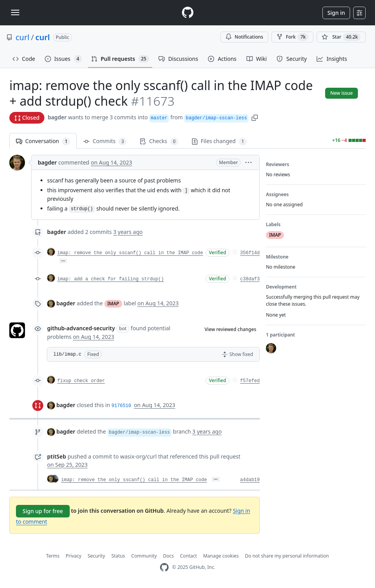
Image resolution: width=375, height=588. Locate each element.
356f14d (250, 253)
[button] (255, 117)
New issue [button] (342, 93)
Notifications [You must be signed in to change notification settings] (244, 37)
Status (118, 556)
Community (144, 556)
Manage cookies (221, 556)
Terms (53, 556)
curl (22, 37)
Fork (292, 37)
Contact (188, 556)
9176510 (121, 406)
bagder (57, 117)
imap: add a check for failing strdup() (111, 279)
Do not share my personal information (287, 556)
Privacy (74, 556)
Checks (159, 141)
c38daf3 (250, 279)
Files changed (219, 141)
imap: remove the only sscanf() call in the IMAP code (130, 253)
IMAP (113, 304)
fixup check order (81, 381)
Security (96, 556)
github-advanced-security (81, 328)
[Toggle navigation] (15, 12)
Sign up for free (43, 511)
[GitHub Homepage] (164, 568)
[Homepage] (188, 13)
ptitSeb (57, 456)
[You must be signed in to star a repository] (341, 37)
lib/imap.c (67, 354)
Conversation (43, 141)
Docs (169, 556)
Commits (105, 141)
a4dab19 (250, 480)
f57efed (250, 381)
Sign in (336, 13)
